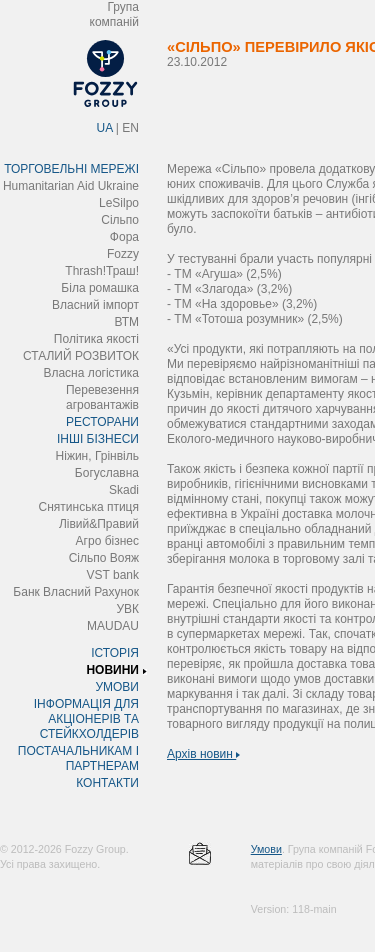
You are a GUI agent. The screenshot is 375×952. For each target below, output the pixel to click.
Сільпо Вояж (104, 558)
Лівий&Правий (99, 524)
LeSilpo (119, 203)
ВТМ (126, 322)
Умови (266, 849)
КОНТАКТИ (107, 783)
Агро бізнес (107, 541)
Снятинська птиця (89, 507)
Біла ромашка (100, 288)
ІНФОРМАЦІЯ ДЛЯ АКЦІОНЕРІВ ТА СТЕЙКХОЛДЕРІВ (86, 719)
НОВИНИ (112, 670)
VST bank (113, 575)
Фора (124, 237)
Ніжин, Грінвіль (97, 456)
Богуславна (107, 473)
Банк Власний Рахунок (76, 592)
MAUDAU (113, 626)
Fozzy (123, 254)
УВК (127, 609)
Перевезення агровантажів (102, 397)
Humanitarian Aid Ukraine (71, 186)
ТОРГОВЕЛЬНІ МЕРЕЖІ (71, 169)
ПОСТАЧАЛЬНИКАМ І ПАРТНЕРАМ (78, 758)
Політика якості (96, 339)
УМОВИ (117, 687)
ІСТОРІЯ (115, 653)
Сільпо (120, 220)
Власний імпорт (95, 305)
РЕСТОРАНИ (102, 422)
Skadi (124, 490)
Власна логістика (91, 373)
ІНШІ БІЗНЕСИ (98, 439)
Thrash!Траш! (102, 271)
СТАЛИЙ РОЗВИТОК (81, 356)
